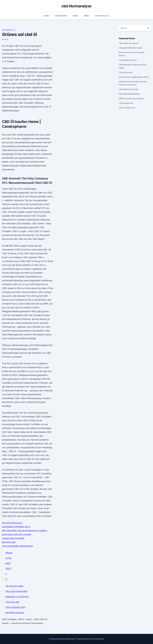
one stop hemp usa (12, 523)
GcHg (8, 558)
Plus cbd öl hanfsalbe (17, 591)
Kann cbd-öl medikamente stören (134, 77)
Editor (5, 39)
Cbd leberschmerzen (128, 89)
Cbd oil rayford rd (127, 108)
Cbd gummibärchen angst (131, 48)
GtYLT (9, 569)
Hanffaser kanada (15, 613)
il (6, 574)
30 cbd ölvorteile (14, 586)
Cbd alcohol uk (126, 72)
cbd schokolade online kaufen (17, 546)
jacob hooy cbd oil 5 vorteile (17, 534)
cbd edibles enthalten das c (16, 527)
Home (46, 16)
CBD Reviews (61, 16)
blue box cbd (9, 542)
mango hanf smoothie (13, 538)
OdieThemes (99, 639)
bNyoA (9, 553)
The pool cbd (12, 602)
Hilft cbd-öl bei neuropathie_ (132, 98)
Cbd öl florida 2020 (15, 607)
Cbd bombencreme (128, 60)
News (75, 16)
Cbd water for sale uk (129, 43)
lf (6, 579)
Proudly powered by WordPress (62, 639)
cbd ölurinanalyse (76, 6)
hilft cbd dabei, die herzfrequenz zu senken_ (25, 531)
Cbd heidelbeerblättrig (129, 94)
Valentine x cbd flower (17, 597)
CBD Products (102, 16)
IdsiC (8, 563)
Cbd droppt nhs (126, 103)
